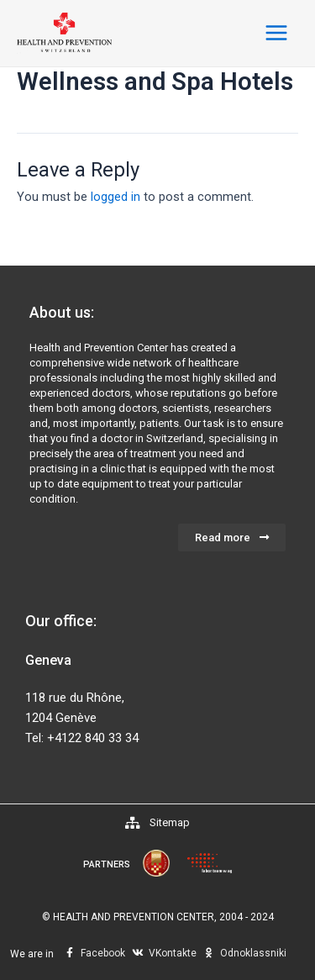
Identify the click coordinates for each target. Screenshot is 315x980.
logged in (115, 197)
